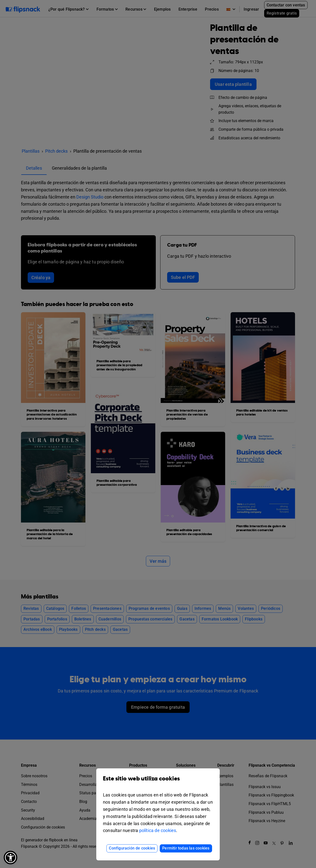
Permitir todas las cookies (186, 848)
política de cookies (158, 830)
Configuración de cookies (132, 848)
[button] (10, 858)
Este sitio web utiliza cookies (158, 782)
